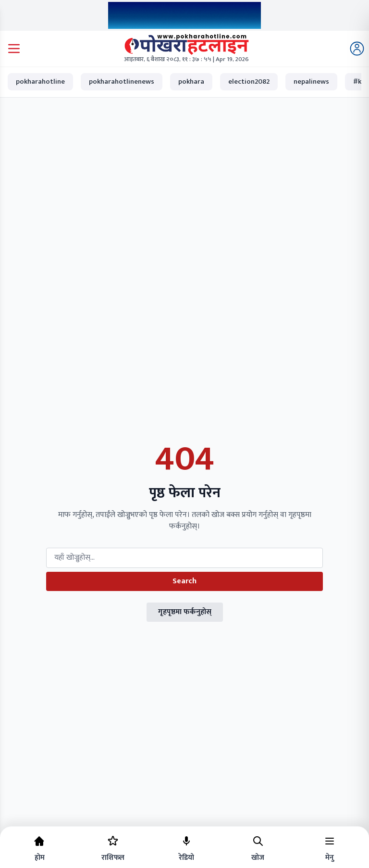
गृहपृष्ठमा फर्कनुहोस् (185, 612)
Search (184, 581)
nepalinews (311, 82)
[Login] (357, 49)
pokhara (191, 82)
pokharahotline (40, 82)
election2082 (249, 82)
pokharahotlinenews (122, 82)
